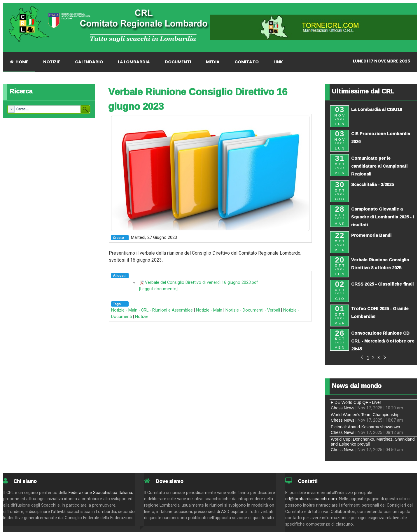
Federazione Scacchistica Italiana (100, 493)
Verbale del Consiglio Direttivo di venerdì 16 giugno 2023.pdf (202, 282)
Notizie (142, 317)
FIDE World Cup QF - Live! (356, 402)
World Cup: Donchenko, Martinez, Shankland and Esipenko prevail (373, 442)
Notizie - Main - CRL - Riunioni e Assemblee (152, 310)
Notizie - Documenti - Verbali (253, 310)
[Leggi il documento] (158, 289)
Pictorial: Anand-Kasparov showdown (365, 427)
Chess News (343, 408)
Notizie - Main (209, 310)
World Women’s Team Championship (365, 415)
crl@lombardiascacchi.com (311, 499)
